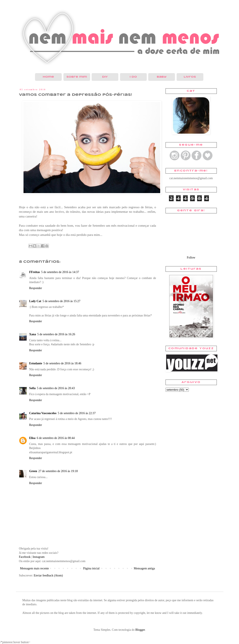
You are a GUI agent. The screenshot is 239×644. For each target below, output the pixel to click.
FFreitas (35, 272)
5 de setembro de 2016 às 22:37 (77, 413)
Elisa (32, 438)
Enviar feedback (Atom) (48, 575)
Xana (33, 334)
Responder (36, 288)
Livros (190, 77)
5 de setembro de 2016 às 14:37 (60, 272)
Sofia (32, 388)
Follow (191, 258)
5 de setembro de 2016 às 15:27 (61, 301)
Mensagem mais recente (34, 568)
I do (133, 77)
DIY (105, 77)
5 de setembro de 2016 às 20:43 (56, 388)
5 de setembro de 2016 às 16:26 (56, 334)
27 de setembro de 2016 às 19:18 (58, 471)
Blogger (140, 630)
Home (48, 77)
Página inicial (91, 568)
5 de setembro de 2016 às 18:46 (62, 363)
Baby (162, 77)
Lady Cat (35, 301)
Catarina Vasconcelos (43, 413)
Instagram (39, 557)
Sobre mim (77, 77)
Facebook (25, 557)
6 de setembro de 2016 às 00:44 (56, 438)
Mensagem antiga (144, 568)
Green (33, 471)
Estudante (36, 363)
